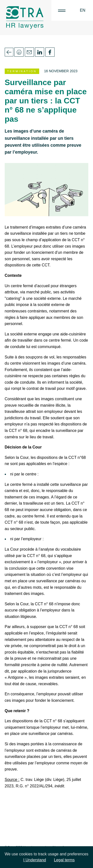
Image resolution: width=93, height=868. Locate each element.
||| (62, 10)
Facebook (50, 52)
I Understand (35, 860)
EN (83, 10)
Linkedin (40, 52)
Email (29, 52)
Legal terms (64, 860)
